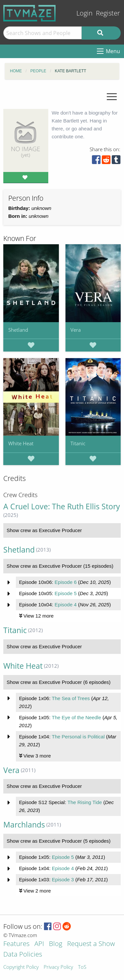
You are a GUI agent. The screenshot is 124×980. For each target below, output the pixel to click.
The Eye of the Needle (76, 717)
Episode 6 (66, 582)
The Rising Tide (85, 802)
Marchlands (24, 825)
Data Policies (23, 955)
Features (16, 944)
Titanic (78, 443)
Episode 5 (66, 593)
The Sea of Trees (71, 698)
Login (84, 13)
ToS (82, 967)
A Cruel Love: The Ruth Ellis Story (62, 507)
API (39, 944)
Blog (56, 944)
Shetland (18, 330)
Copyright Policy (21, 967)
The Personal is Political (78, 737)
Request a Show (91, 944)
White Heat (21, 443)
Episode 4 (66, 605)
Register (108, 13)
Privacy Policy (58, 967)
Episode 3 (63, 879)
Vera (76, 330)
